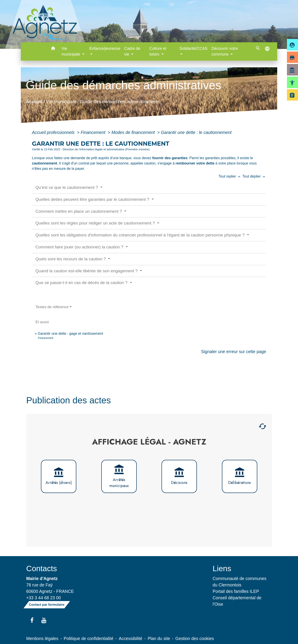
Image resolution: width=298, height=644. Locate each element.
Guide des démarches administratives (119, 101)
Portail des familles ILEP (236, 591)
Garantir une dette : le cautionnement (196, 132)
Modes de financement (134, 132)
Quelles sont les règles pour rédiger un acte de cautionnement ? (96, 223)
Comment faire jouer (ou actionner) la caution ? (80, 247)
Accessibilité (131, 638)
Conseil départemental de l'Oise (237, 601)
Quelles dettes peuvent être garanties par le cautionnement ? (93, 199)
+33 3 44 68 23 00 (44, 598)
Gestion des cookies (195, 638)
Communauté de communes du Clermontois (239, 582)
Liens (222, 568)
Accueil (34, 101)
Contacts (42, 568)
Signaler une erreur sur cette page (234, 352)
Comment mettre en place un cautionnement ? (79, 211)
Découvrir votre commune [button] (225, 51)
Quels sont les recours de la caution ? (71, 259)
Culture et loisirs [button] (158, 51)
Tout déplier (254, 176)
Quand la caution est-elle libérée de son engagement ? (87, 271)
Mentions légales (42, 638)
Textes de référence (52, 307)
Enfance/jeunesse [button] (105, 48)
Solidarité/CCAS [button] (193, 48)
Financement (93, 132)
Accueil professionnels (54, 132)
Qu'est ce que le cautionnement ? (67, 187)
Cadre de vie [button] (132, 51)
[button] (53, 49)
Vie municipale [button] (71, 51)
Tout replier (231, 176)
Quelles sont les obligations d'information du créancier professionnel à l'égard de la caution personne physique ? (140, 235)
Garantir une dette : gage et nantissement (70, 334)
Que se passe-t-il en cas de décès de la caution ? (82, 283)
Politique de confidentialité (89, 638)
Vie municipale (61, 101)
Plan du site (159, 638)
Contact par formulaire (47, 604)
